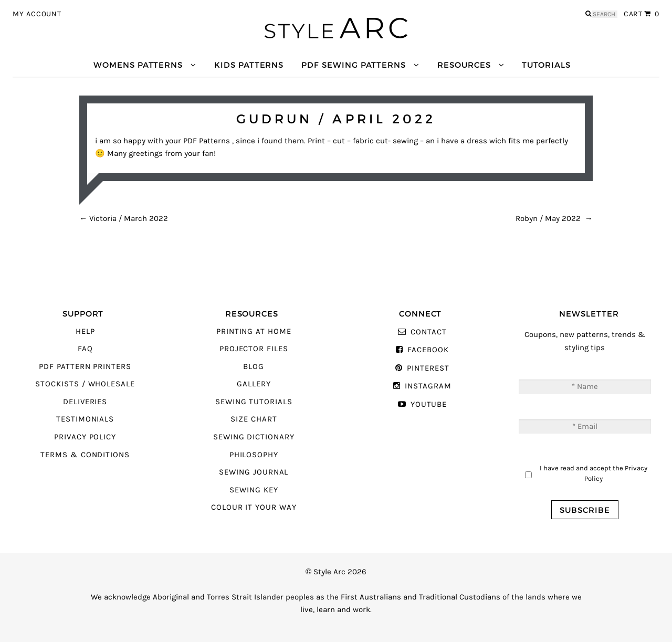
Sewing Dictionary (254, 437)
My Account (37, 14)
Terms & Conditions (85, 455)
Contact (429, 332)
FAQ (85, 349)
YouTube (429, 404)
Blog (254, 367)
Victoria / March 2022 (124, 219)
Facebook (428, 350)
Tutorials (546, 65)
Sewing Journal (254, 472)
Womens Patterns (138, 65)
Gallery (254, 384)
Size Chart (254, 419)
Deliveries (85, 402)
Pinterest (428, 368)
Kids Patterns (249, 65)
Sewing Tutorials (254, 402)
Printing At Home (254, 331)
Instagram (428, 386)
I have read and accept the (594, 473)
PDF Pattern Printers (85, 367)
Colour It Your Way (254, 507)
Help (85, 331)
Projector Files (254, 349)
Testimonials (85, 419)
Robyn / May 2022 (554, 219)
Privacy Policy (85, 437)
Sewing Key (254, 490)
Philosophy (254, 455)
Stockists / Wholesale (85, 384)
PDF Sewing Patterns (354, 65)
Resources (464, 65)
